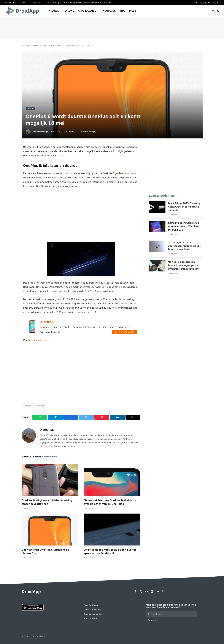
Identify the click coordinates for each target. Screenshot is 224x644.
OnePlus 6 (40, 405)
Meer (133, 11)
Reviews (68, 11)
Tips (122, 11)
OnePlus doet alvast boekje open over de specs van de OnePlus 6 (110, 552)
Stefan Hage (42, 132)
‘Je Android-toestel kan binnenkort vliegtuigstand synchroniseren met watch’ (183, 265)
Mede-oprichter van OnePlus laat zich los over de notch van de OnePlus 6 (110, 502)
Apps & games (87, 11)
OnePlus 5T (47, 322)
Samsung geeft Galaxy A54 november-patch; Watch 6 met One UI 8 (184, 226)
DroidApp (25, 46)
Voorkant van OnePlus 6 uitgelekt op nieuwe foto (45, 552)
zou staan (130, 173)
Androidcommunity (39, 340)
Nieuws (54, 11)
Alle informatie (125, 332)
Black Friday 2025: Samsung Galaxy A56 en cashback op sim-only (79, 2)
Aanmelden (153, 620)
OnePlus (27, 405)
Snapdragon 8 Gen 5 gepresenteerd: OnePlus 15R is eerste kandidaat (185, 246)
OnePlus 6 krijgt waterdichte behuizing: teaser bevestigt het (47, 502)
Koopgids (109, 11)
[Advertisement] (112, 28)
